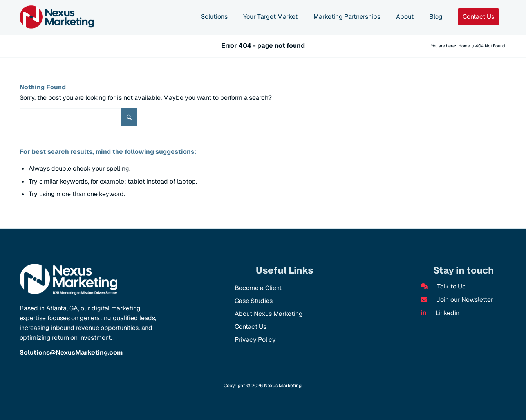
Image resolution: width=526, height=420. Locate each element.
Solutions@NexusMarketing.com (71, 352)
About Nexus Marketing (269, 314)
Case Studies (254, 301)
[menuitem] (214, 17)
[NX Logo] (57, 17)
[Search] (78, 117)
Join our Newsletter (457, 300)
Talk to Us (443, 286)
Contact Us (250, 327)
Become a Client (258, 288)
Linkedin (440, 313)
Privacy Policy (255, 340)
